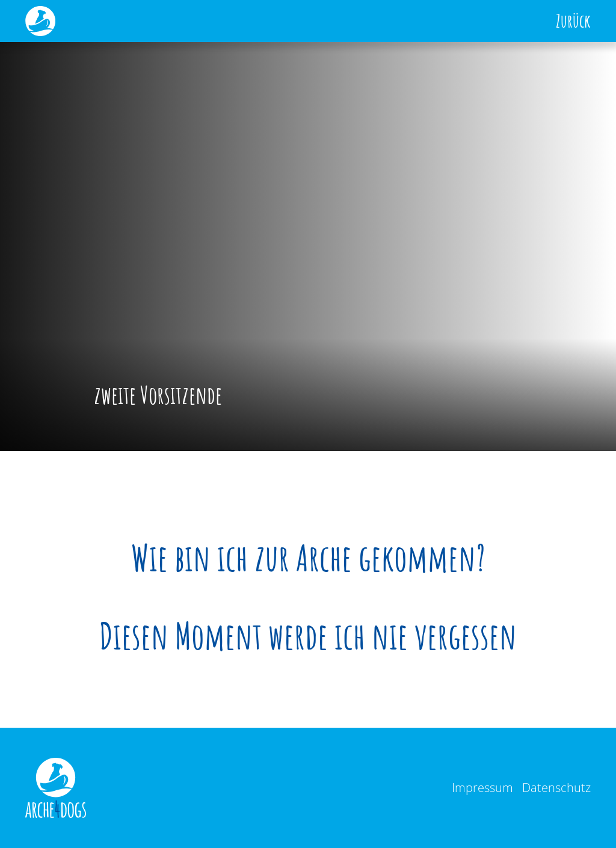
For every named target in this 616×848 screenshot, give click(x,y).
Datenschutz (556, 788)
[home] (40, 21)
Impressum (482, 788)
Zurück (573, 21)
